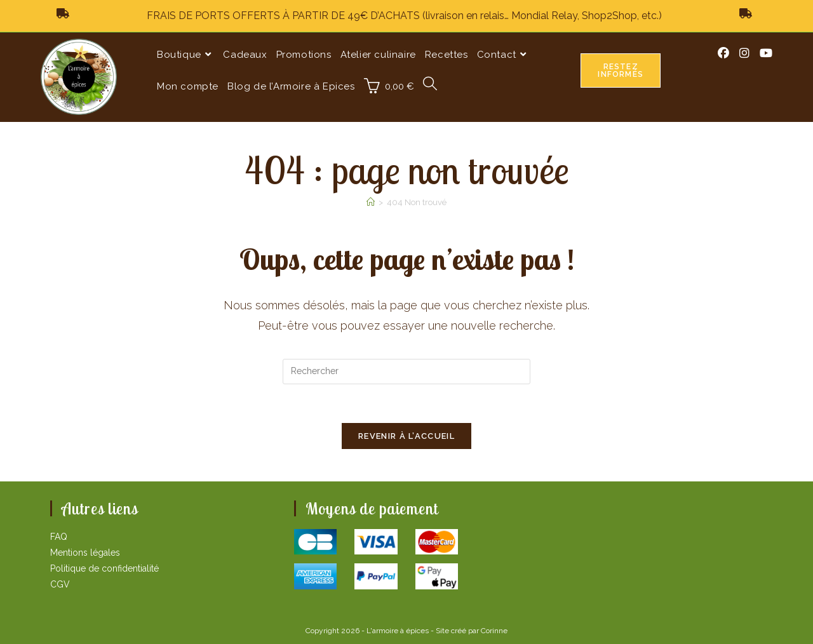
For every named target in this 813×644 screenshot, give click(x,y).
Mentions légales (85, 553)
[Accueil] (371, 202)
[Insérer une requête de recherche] (406, 372)
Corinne (494, 631)
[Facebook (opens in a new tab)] (723, 53)
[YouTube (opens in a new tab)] (766, 53)
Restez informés (621, 70)
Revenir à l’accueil (406, 436)
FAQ (59, 537)
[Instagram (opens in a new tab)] (744, 53)
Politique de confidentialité (104, 568)
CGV (60, 584)
